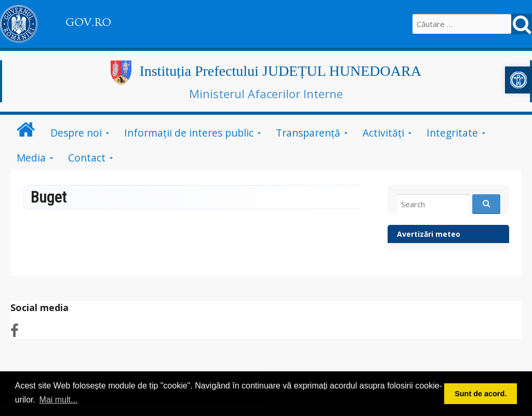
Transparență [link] (308, 133)
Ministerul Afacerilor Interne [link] (266, 93)
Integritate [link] (452, 133)
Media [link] (31, 158)
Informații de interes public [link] (189, 133)
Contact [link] (87, 158)
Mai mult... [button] (59, 400)
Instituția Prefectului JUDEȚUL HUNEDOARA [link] (280, 71)
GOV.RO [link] (88, 22)
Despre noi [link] (76, 133)
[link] (518, 80)
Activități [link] (383, 133)
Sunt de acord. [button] (481, 394)
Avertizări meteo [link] (429, 234)
